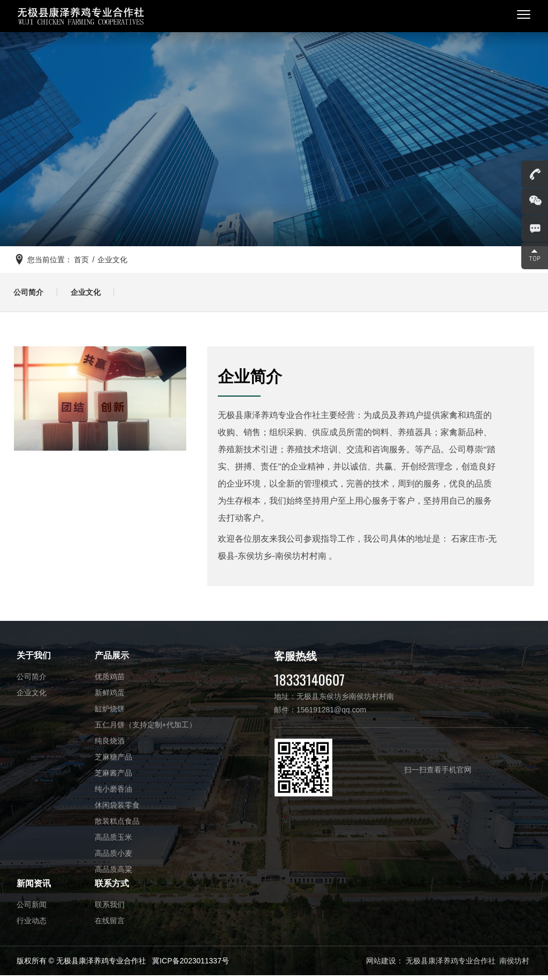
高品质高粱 (113, 873)
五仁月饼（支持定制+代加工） (146, 729)
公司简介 (31, 295)
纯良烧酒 (110, 745)
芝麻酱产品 (113, 777)
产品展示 (112, 660)
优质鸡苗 (110, 681)
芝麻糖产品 (113, 761)
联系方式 (112, 888)
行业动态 (32, 925)
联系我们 (110, 909)
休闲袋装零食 (117, 809)
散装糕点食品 (117, 825)
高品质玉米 (113, 841)
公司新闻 (32, 909)
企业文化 (93, 295)
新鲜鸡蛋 (110, 697)
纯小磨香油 (113, 793)
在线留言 (110, 925)
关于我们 (34, 660)
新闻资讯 (34, 888)
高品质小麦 (113, 857)
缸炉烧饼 (110, 713)
